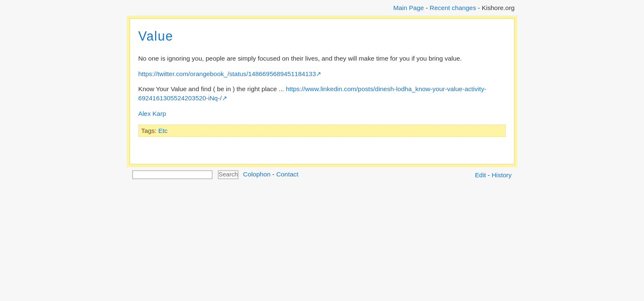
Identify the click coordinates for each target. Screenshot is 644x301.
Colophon (257, 174)
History (502, 175)
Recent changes (453, 8)
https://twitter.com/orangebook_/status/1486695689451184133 (227, 74)
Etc (163, 131)
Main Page (409, 8)
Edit (480, 175)
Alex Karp (152, 114)
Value (156, 36)
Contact (287, 174)
